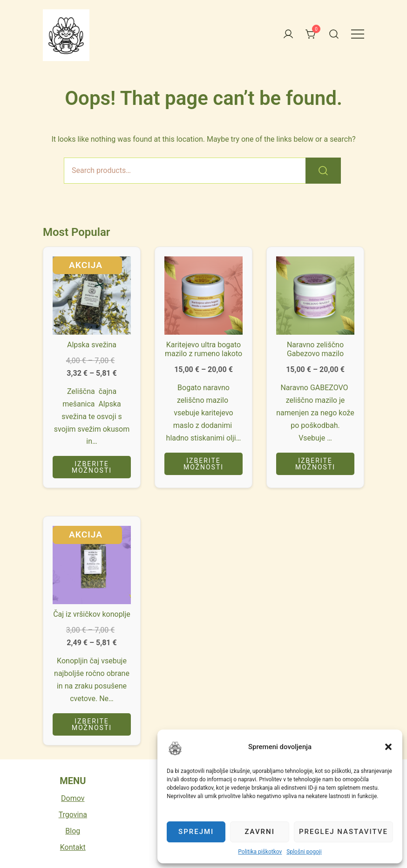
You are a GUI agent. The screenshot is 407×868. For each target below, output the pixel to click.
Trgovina (73, 815)
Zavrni (260, 832)
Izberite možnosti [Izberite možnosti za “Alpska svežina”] (92, 467)
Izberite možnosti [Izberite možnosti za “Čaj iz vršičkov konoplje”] (92, 724)
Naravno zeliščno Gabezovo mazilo (315, 349)
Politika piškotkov (260, 852)
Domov (73, 798)
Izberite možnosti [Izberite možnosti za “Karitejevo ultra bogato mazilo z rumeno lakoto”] (203, 464)
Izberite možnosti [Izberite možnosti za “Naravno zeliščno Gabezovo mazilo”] (315, 464)
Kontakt (73, 847)
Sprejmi (196, 832)
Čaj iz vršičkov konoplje (92, 614)
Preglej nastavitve (343, 832)
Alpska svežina (92, 345)
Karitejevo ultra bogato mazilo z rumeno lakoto (203, 349)
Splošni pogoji (304, 852)
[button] (175, 748)
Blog (73, 831)
